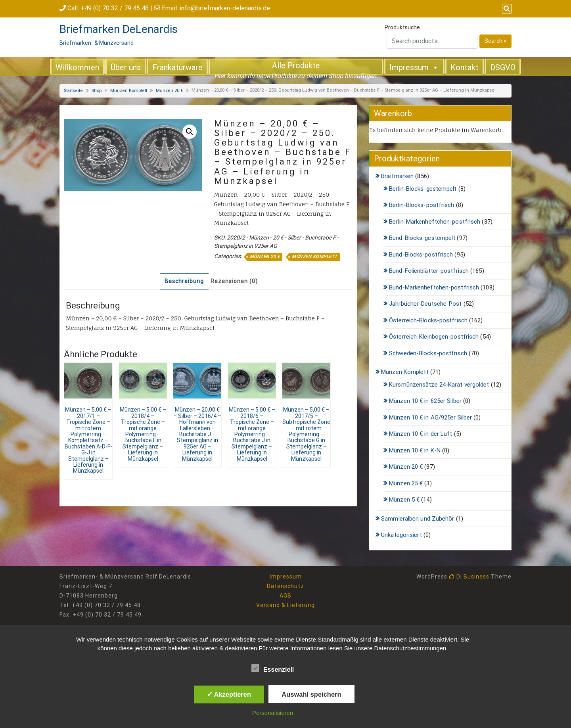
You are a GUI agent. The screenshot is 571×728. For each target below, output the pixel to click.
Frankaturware (177, 67)
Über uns (126, 67)
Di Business (469, 577)
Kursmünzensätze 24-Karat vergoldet (439, 385)
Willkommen (77, 67)
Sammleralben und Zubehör (418, 519)
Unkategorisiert (401, 535)
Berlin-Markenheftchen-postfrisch (435, 222)
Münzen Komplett (129, 91)
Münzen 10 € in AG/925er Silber (430, 418)
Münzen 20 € (169, 91)
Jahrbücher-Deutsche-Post (425, 304)
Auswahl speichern (311, 694)
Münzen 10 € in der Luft (421, 434)
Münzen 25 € (406, 483)
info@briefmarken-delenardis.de (225, 8)
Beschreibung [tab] (184, 281)
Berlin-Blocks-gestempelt (423, 189)
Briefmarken (397, 176)
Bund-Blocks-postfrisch (421, 255)
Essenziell (273, 668)
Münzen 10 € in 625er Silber (425, 401)
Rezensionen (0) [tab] (234, 281)
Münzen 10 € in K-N (415, 450)
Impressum (414, 67)
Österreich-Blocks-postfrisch (428, 320)
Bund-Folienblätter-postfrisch (429, 271)
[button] (190, 132)
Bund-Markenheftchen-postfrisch (434, 287)
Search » (495, 41)
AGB (285, 596)
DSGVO (503, 67)
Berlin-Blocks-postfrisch (422, 205)
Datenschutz (285, 586)
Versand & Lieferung (285, 605)
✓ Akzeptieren (229, 694)
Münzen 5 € (404, 500)
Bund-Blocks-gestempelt (422, 238)
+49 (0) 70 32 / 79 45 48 (115, 8)
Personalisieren (273, 713)
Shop (97, 91)
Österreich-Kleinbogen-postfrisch (434, 337)
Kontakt (465, 67)
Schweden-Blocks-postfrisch (428, 353)
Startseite (73, 91)
